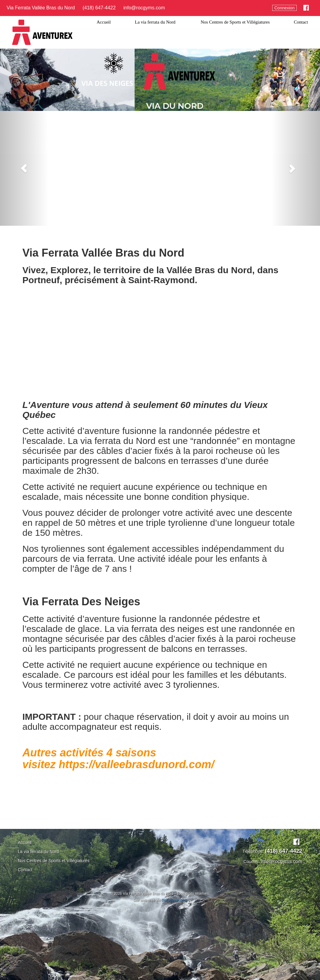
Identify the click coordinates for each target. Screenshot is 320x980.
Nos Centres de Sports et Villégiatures (235, 22)
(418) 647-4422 (99, 8)
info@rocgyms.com (144, 8)
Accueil (104, 22)
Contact (301, 22)
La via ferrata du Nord (156, 22)
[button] (24, 168)
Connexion (284, 8)
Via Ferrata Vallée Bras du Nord (41, 8)
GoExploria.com (174, 900)
